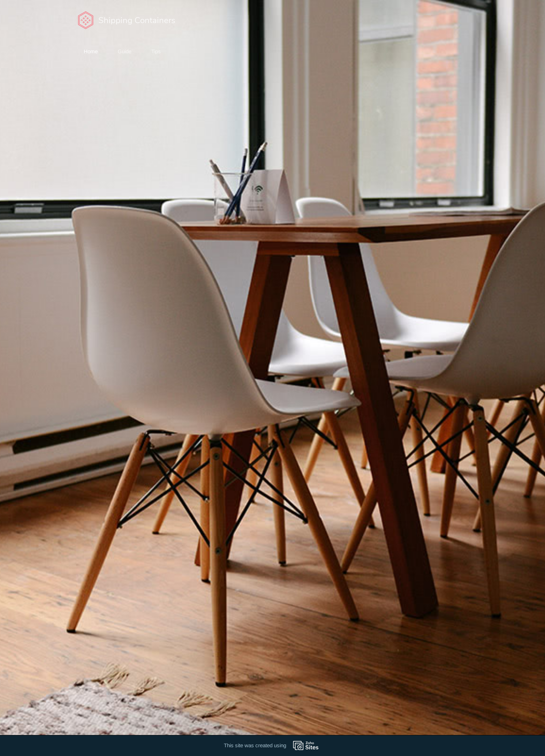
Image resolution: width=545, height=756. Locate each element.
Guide (125, 51)
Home (91, 51)
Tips (156, 51)
